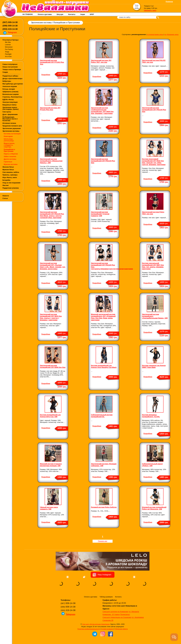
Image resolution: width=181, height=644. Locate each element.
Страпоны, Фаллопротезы (12, 97)
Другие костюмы (10, 159)
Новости (6, 196)
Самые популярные (10, 64)
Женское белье (8, 167)
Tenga (7, 52)
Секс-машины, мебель (11, 172)
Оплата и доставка (45, 14)
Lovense (8, 45)
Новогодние (8, 136)
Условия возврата (107, 629)
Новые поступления (10, 67)
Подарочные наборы (10, 76)
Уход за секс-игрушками (11, 183)
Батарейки (6, 180)
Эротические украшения (12, 128)
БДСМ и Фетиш (8, 100)
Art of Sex (8, 57)
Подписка (169, 2)
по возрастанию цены (155, 34)
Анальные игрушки (10, 86)
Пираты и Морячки (11, 154)
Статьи (5, 198)
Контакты (72, 14)
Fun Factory (9, 49)
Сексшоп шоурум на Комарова (115, 612)
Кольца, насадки (9, 89)
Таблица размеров (106, 597)
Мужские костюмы (11, 164)
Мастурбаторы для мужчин (13, 84)
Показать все (103, 541)
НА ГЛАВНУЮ (28, 14)
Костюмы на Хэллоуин (12, 134)
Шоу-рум (60, 14)
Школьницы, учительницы (9, 140)
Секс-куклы (7, 112)
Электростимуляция (10, 102)
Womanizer (9, 47)
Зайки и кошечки (10, 156)
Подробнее (46, 75)
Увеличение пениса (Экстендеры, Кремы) (11, 108)
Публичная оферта (121, 629)
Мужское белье (8, 170)
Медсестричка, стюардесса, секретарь (9, 145)
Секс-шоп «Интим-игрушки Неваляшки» (96, 624)
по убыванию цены (171, 34)
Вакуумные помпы (10, 105)
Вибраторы (7, 81)
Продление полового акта (12, 126)
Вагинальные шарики (11, 94)
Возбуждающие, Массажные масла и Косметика (10, 119)
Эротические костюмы (11, 131)
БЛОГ (92, 14)
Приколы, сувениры (10, 175)
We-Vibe (8, 42)
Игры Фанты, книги (10, 178)
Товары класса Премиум (12, 70)
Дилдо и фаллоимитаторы (12, 79)
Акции (83, 14)
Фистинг (6, 185)
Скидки (5, 72)
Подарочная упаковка (11, 188)
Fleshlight (8, 54)
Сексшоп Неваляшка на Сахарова (117, 617)
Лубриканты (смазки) (10, 92)
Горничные (8, 162)
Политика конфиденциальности (88, 629)
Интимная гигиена (9, 123)
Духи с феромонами (10, 114)
